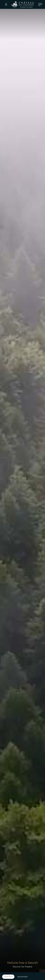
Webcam (6, 5)
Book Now (23, 977)
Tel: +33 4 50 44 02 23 (35, 5)
